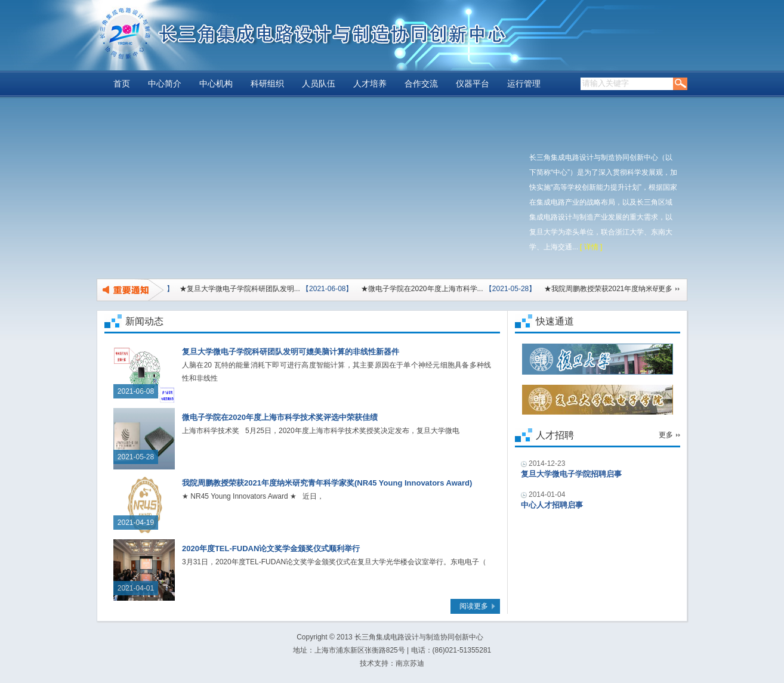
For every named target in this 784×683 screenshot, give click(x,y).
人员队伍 (319, 84)
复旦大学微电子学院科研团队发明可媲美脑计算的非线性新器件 (291, 352)
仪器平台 (473, 84)
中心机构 (216, 84)
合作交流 (421, 84)
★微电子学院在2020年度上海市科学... (420, 289)
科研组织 (267, 84)
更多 (665, 289)
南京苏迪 (410, 663)
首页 (122, 84)
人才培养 (370, 84)
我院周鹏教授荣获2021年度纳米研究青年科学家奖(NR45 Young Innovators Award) (327, 483)
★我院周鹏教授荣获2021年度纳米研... (604, 289)
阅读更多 (474, 606)
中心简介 (165, 84)
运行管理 (524, 84)
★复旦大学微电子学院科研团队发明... (238, 289)
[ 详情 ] (591, 247)
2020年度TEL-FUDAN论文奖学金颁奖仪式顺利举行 (271, 548)
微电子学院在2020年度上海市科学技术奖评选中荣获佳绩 (280, 417)
